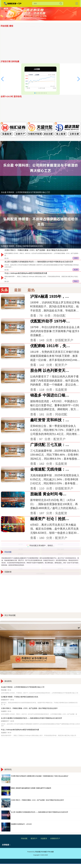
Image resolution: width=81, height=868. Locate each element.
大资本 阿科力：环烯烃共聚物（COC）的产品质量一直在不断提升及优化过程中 (36, 250)
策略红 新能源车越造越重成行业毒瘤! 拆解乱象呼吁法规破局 (31, 788)
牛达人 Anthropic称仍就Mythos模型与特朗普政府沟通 (26, 273)
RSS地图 (44, 852)
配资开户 (34, 838)
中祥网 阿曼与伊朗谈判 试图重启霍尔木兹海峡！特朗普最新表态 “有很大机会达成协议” (40, 776)
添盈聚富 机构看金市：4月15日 (14, 33)
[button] (2, 79)
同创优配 (24, 838)
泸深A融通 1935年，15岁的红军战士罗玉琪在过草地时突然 (24, 45)
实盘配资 (44, 838)
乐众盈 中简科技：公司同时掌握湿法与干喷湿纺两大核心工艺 (24, 42)
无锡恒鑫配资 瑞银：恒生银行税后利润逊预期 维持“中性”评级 (24, 30)
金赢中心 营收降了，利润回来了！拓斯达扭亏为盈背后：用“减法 (25, 36)
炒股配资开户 (55, 838)
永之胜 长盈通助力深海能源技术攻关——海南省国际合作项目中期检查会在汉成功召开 (39, 262)
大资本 (76, 258)
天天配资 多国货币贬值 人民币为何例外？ (17, 48)
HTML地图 (50, 852)
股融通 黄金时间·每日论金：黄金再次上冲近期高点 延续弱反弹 (25, 51)
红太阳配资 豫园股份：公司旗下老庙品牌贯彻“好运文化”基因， (25, 58)
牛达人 (76, 281)
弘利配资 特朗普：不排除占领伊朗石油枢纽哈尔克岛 (22, 246)
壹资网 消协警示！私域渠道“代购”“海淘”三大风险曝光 (21, 39)
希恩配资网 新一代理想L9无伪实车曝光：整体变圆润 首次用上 (25, 54)
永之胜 (76, 270)
